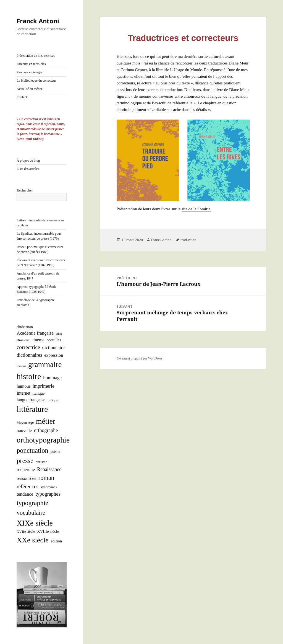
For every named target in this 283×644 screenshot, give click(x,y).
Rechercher (25, 190)
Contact (22, 97)
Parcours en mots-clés (31, 64)
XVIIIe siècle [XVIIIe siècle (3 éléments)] (48, 531)
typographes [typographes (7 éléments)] (48, 494)
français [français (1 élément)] (21, 366)
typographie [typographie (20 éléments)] (32, 503)
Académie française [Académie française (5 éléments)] (35, 333)
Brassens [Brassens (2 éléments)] (23, 340)
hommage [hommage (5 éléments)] (52, 378)
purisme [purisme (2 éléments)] (41, 462)
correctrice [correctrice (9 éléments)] (28, 347)
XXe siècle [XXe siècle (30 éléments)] (33, 540)
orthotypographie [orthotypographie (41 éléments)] (43, 440)
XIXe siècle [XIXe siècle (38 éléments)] (35, 523)
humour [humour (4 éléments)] (23, 386)
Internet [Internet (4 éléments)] (23, 393)
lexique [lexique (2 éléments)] (53, 400)
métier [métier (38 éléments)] (46, 421)
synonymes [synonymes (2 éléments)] (49, 487)
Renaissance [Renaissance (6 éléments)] (49, 469)
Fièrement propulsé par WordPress (140, 358)
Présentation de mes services (36, 56)
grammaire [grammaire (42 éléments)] (45, 364)
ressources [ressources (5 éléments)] (26, 478)
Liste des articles (28, 169)
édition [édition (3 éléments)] (57, 541)
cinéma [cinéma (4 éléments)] (38, 340)
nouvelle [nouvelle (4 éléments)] (24, 430)
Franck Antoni (38, 21)
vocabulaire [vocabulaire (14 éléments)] (31, 513)
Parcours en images (29, 72)
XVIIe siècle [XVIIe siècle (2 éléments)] (26, 532)
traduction (188, 240)
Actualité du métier (29, 89)
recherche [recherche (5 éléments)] (26, 470)
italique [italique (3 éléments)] (39, 393)
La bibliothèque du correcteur (36, 81)
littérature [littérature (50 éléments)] (32, 409)
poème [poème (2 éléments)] (55, 452)
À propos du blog (28, 161)
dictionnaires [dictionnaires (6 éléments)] (29, 355)
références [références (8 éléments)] (27, 486)
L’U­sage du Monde (186, 70)
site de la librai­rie (196, 209)
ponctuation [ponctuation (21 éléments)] (32, 450)
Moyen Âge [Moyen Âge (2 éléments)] (25, 422)
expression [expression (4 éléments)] (54, 355)
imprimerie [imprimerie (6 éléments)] (44, 386)
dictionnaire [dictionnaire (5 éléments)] (53, 347)
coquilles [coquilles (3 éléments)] (54, 340)
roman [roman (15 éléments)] (46, 478)
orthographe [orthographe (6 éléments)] (46, 430)
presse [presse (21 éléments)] (25, 461)
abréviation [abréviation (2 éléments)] (25, 327)
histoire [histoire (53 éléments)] (29, 376)
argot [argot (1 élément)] (59, 334)
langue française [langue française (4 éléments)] (31, 400)
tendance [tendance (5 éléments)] (25, 494)
